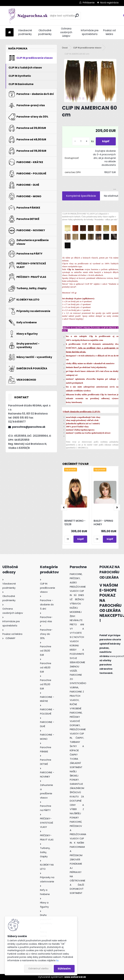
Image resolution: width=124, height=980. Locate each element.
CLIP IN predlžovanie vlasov (87, 48)
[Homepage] (10, 32)
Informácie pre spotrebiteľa (90, 32)
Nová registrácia (109, 3)
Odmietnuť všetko (38, 969)
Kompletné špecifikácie (81, 196)
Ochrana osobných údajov (66, 32)
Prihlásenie (89, 3)
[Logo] (28, 16)
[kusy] (81, 141)
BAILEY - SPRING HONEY (103, 523)
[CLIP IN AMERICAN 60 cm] (90, 81)
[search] (77, 15)
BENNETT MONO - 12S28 (75, 523)
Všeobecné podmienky (25, 32)
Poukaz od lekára (109, 32)
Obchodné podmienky (45, 32)
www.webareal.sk (75, 977)
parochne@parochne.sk (29, 427)
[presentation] (64, 507)
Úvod (65, 48)
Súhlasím (64, 969)
